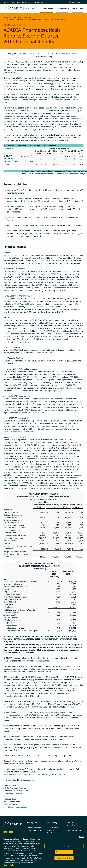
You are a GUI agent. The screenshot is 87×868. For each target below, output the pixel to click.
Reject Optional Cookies (64, 852)
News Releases (30, 17)
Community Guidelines (72, 824)
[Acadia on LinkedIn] (5, 832)
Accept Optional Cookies (64, 858)
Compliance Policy (75, 830)
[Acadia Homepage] (13, 8)
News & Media (31, 8)
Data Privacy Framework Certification (52, 830)
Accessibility (52, 822)
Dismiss (81, 837)
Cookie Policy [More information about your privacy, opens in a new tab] (9, 865)
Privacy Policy (33, 822)
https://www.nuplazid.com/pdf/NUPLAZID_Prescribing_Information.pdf (34, 775)
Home (6, 17)
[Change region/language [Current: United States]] (76, 2)
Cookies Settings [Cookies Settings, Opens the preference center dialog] (64, 846)
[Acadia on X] (11, 832)
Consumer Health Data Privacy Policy (35, 829)
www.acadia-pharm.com (66, 388)
